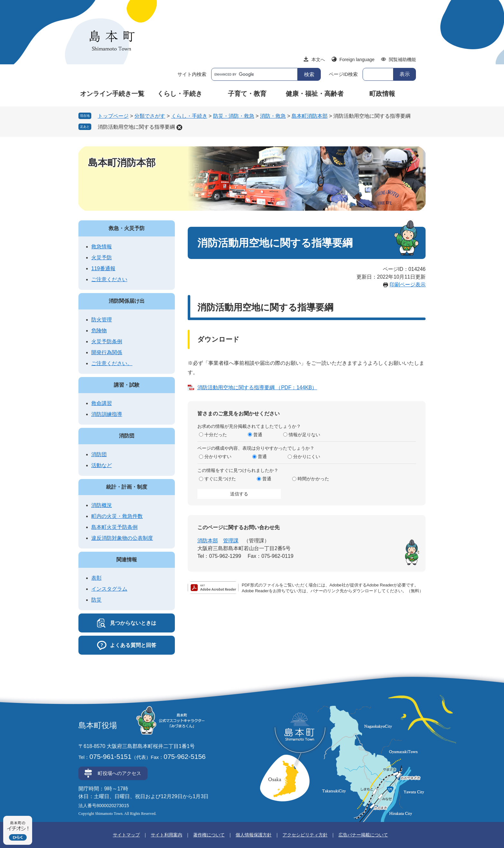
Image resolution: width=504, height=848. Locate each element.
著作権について (209, 835)
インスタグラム (109, 589)
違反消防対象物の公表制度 (122, 538)
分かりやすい (218, 456)
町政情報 (382, 94)
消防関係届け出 (127, 301)
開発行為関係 (107, 352)
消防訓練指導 (107, 414)
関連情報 (127, 560)
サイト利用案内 (166, 835)
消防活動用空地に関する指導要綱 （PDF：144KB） (257, 387)
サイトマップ (126, 835)
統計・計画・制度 (127, 487)
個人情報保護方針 (254, 835)
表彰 (96, 578)
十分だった (216, 435)
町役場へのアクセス (119, 773)
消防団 (127, 436)
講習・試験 (127, 385)
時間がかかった (313, 479)
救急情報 (102, 247)
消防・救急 (273, 116)
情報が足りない (304, 435)
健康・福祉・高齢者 (315, 94)
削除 (179, 127)
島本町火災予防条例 (114, 527)
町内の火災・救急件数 (117, 516)
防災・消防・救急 (234, 116)
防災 (96, 600)
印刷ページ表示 (408, 285)
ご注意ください (109, 279)
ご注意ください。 (112, 363)
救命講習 (102, 403)
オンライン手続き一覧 (112, 94)
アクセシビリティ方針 (305, 835)
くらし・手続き (180, 94)
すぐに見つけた (220, 479)
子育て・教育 (247, 94)
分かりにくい (307, 456)
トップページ (113, 116)
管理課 (231, 541)
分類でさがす (150, 116)
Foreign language (357, 60)
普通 (258, 435)
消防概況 (102, 505)
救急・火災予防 (127, 228)
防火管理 (102, 320)
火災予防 (102, 258)
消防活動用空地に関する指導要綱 (136, 127)
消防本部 (208, 541)
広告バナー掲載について (363, 835)
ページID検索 (343, 74)
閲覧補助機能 (402, 60)
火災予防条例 (107, 341)
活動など (102, 465)
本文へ (318, 60)
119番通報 (103, 268)
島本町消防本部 (310, 116)
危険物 (99, 331)
